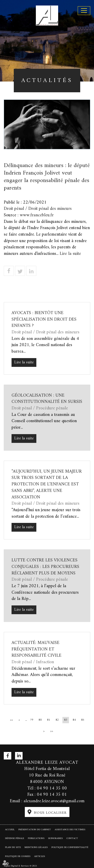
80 (40, 720)
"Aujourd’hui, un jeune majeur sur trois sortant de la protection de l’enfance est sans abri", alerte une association (47, 484)
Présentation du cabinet (35, 830)
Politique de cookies (18, 856)
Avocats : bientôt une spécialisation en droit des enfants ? (44, 319)
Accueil (10, 830)
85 (83, 720)
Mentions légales (36, 847)
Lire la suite (70, 254)
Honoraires (55, 838)
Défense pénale (15, 838)
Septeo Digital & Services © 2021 (20, 866)
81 (49, 720)
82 (57, 720)
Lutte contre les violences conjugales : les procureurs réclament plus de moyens (45, 567)
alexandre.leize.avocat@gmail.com (54, 801)
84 (74, 720)
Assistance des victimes (70, 830)
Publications (36, 838)
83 (66, 720)
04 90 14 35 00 (52, 788)
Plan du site (13, 847)
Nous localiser (50, 813)
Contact (72, 838)
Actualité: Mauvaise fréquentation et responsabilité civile (36, 649)
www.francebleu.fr (37, 215)
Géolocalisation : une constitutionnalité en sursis (47, 399)
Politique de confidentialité (70, 847)
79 (32, 720)
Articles (39, 856)
